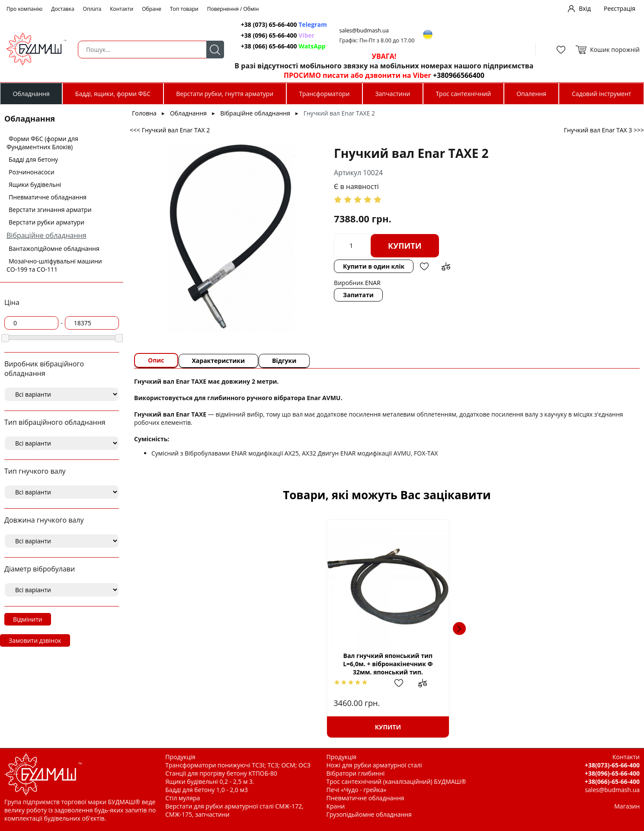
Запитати (340, 295)
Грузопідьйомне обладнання (369, 814)
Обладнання (31, 94)
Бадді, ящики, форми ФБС (113, 94)
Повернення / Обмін (233, 9)
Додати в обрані (406, 266)
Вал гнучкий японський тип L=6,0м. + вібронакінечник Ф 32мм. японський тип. (209, 664)
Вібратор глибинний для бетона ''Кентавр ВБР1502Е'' (565, 664)
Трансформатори (324, 94)
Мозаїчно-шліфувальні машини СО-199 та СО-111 (54, 265)
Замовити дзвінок (35, 640)
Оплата (92, 9)
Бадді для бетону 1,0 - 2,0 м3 (207, 790)
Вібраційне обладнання (46, 235)
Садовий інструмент (601, 94)
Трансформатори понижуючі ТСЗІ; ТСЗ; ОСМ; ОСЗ (238, 765)
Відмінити (28, 619)
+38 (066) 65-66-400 (281, 46)
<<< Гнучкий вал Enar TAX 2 (170, 130)
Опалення (531, 94)
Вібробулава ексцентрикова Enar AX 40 (446, 664)
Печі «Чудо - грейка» (357, 790)
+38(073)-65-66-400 (612, 765)
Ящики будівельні (35, 184)
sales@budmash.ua (362, 30)
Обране (152, 9)
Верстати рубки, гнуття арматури (225, 94)
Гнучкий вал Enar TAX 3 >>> (604, 130)
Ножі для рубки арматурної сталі (374, 765)
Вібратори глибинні (356, 773)
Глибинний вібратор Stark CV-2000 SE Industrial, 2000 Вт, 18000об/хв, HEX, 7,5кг (327, 667)
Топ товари (184, 9)
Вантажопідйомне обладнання (54, 249)
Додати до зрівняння (428, 266)
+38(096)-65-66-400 (612, 773)
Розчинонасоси (32, 172)
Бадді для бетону (33, 159)
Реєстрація (620, 8)
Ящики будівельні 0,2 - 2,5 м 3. (210, 781)
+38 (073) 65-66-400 (282, 24)
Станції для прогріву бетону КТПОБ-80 (221, 773)
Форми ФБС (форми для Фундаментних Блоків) (42, 143)
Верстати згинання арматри (50, 210)
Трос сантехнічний (463, 94)
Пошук (213, 50)
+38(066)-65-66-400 (612, 781)
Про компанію (24, 9)
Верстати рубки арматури (46, 222)
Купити (387, 246)
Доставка (62, 9)
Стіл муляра (183, 798)
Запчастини (392, 94)
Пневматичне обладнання (48, 197)
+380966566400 (457, 75)
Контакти (122, 9)
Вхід (585, 8)
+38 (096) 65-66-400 (276, 35)
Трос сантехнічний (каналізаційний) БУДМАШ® (396, 781)
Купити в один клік (356, 266)
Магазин (627, 806)
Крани (336, 806)
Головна (144, 113)
